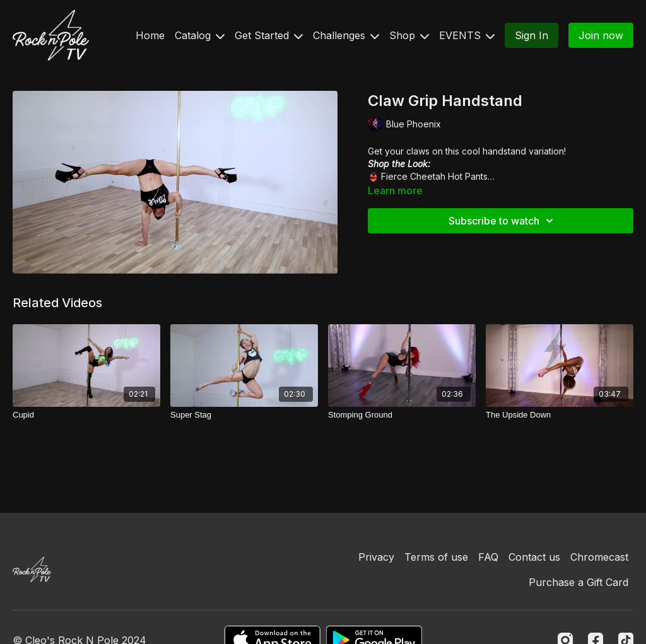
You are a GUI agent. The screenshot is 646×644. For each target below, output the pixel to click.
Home (150, 35)
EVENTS (467, 35)
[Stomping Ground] (402, 415)
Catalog (200, 35)
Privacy (376, 557)
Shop (409, 35)
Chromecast (599, 557)
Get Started (269, 35)
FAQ (488, 557)
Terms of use (436, 557)
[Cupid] (86, 415)
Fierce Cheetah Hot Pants (434, 176)
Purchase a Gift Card (578, 582)
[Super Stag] (244, 415)
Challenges (346, 35)
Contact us (534, 557)
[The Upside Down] (560, 415)
